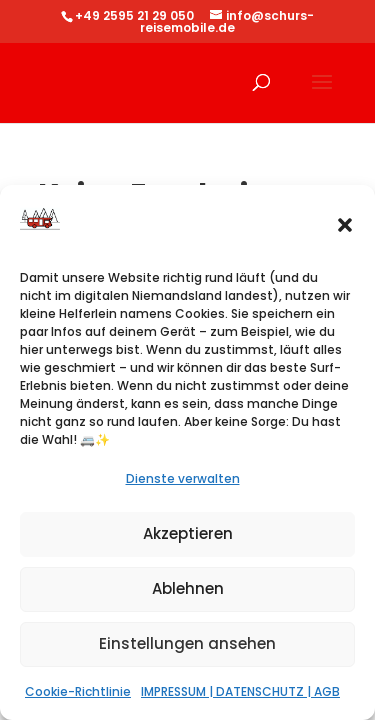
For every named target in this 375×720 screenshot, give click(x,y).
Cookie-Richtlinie (78, 691)
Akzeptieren (188, 533)
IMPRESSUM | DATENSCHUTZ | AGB (240, 691)
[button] (345, 225)
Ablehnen (188, 588)
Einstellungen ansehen (187, 643)
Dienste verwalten (183, 478)
